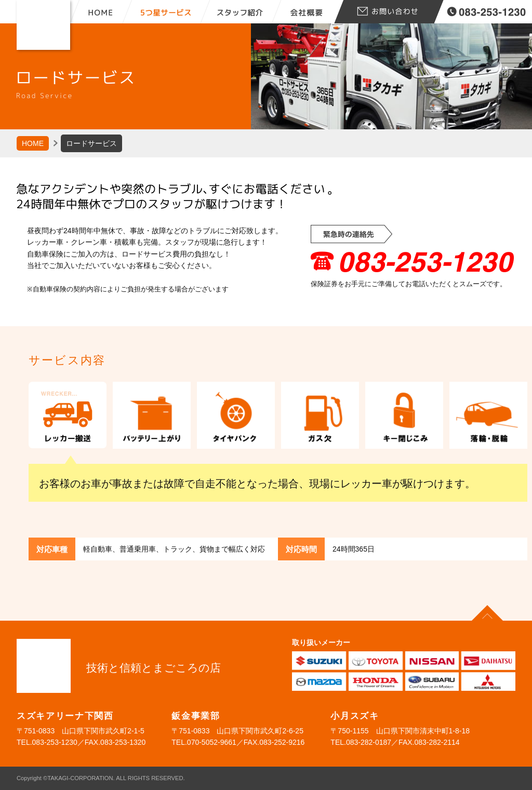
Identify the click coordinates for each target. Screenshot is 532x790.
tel (487, 12)
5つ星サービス (171, 12)
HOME (101, 12)
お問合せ (388, 12)
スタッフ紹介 (246, 12)
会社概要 (308, 12)
